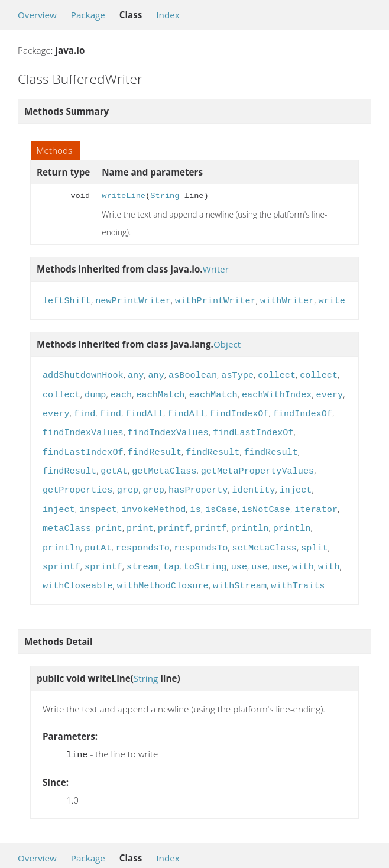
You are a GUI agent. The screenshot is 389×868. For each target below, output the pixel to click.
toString (205, 553)
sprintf (61, 553)
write (332, 300)
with (303, 553)
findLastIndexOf (253, 427)
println (250, 517)
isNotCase (266, 499)
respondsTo (143, 535)
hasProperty (198, 481)
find (85, 409)
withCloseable (77, 571)
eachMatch (160, 391)
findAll (144, 409)
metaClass (67, 517)
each (121, 391)
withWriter (287, 300)
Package (88, 15)
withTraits (298, 571)
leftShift (67, 300)
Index (168, 15)
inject (296, 481)
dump (95, 391)
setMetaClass (265, 535)
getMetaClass (164, 463)
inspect (98, 499)
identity (254, 481)
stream (143, 553)
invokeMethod (153, 499)
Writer (216, 269)
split (315, 535)
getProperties (77, 481)
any (136, 373)
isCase (221, 499)
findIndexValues (83, 427)
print (109, 517)
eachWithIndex (277, 391)
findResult (155, 445)
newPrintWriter (133, 300)
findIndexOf (239, 409)
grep (128, 481)
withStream (240, 571)
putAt (98, 535)
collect (277, 373)
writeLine (124, 196)
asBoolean (193, 373)
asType (237, 373)
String (165, 196)
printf (174, 517)
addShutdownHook (83, 373)
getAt (114, 463)
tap (171, 553)
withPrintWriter (215, 300)
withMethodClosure (163, 571)
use (239, 553)
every (330, 391)
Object (227, 343)
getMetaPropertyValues (257, 463)
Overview (37, 15)
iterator (316, 499)
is (196, 499)
